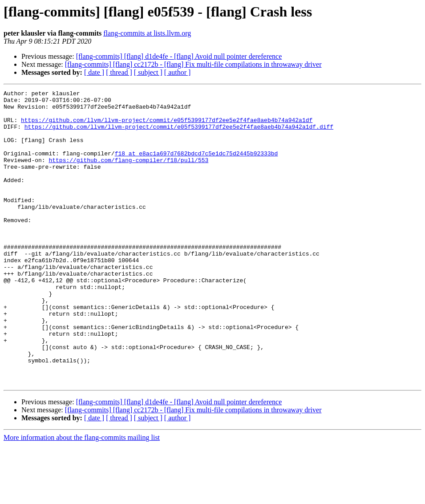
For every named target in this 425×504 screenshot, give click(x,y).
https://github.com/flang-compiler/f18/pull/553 (128, 175)
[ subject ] (148, 72)
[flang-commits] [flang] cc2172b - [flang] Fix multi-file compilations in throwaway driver (193, 64)
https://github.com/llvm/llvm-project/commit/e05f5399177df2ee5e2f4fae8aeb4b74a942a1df (167, 126)
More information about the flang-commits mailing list (82, 496)
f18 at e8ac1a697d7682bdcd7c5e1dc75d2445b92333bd (196, 167)
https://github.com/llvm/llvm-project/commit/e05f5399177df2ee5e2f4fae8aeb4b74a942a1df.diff (179, 134)
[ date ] (94, 72)
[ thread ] (119, 72)
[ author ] (178, 72)
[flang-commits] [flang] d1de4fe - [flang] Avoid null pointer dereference (179, 56)
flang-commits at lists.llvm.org (147, 33)
